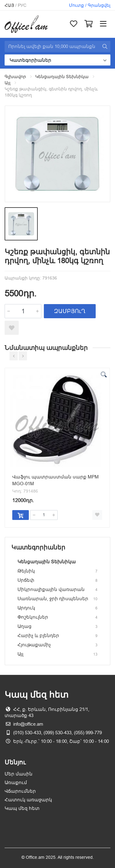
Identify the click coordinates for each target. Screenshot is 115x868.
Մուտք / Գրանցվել (90, 5)
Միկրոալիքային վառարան (51, 589)
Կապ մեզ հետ (22, 808)
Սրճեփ (26, 580)
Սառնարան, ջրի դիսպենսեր (53, 598)
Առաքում (16, 782)
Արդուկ (26, 608)
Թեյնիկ (26, 571)
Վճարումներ (20, 791)
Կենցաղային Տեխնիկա (62, 77)
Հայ (9, 5)
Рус (22, 5)
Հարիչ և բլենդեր (38, 635)
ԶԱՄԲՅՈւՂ (70, 311)
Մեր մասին (19, 774)
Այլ (8, 83)
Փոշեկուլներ (33, 617)
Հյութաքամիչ (34, 645)
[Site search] (52, 46)
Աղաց (25, 626)
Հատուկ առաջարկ (28, 800)
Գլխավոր (15, 77)
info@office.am (28, 724)
